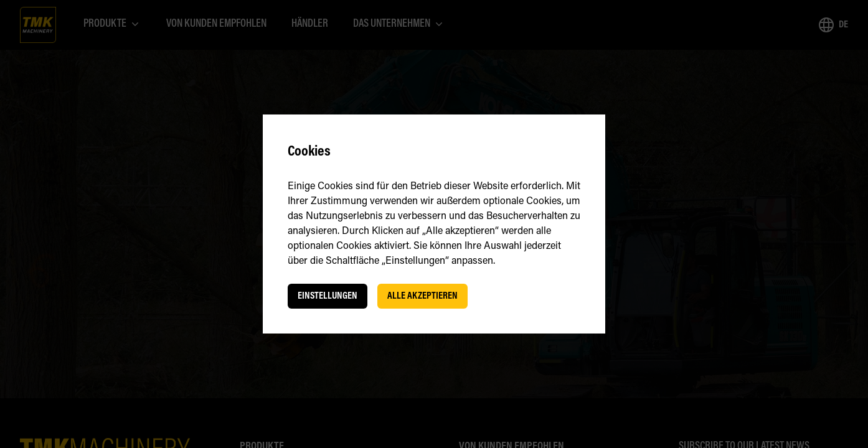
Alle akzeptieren (422, 296)
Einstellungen (328, 296)
